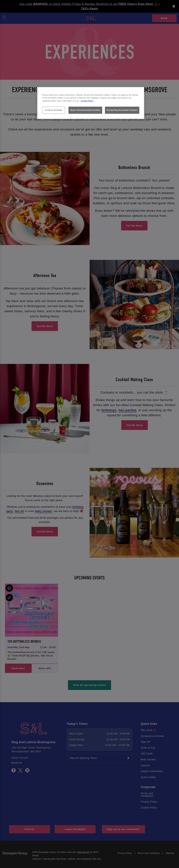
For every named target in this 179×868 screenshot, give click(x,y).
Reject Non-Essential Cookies (85, 110)
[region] (91, 103)
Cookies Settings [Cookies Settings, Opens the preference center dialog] (54, 110)
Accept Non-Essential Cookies (122, 110)
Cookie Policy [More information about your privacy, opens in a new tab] (87, 101)
